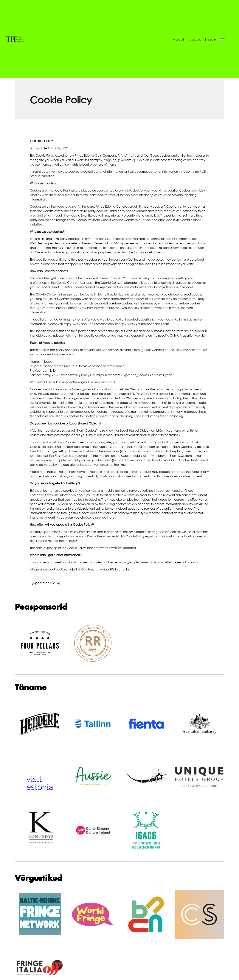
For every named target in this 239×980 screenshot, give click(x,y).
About (178, 39)
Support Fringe (203, 39)
